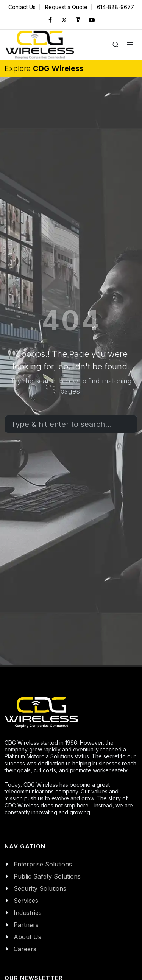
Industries (28, 913)
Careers (25, 949)
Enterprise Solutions (43, 864)
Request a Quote (66, 7)
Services (26, 901)
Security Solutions (40, 888)
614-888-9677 (115, 7)
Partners (26, 925)
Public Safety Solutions (47, 876)
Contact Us (22, 7)
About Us (27, 937)
